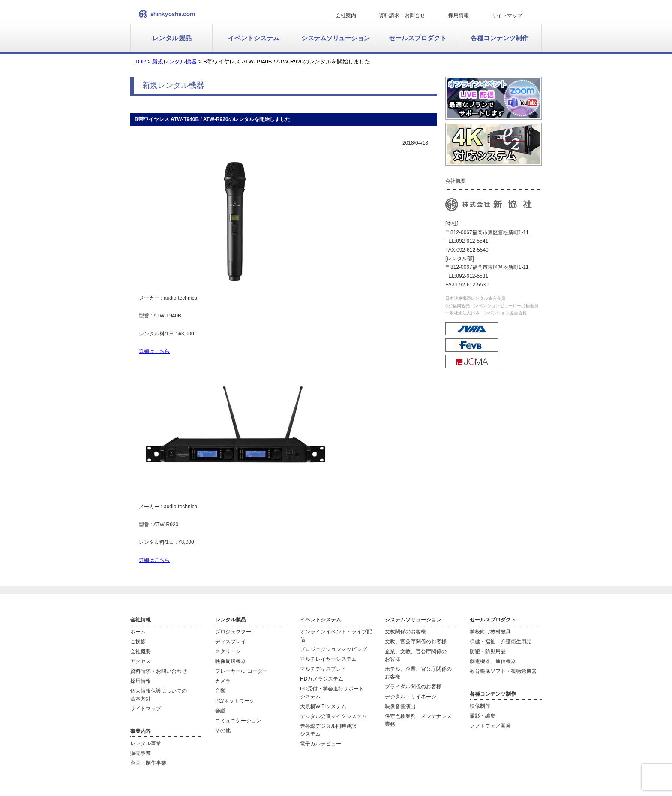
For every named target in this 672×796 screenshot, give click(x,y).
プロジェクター (233, 632)
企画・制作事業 (148, 763)
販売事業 (141, 753)
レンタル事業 (146, 743)
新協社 (167, 14)
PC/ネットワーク (235, 701)
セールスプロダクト (418, 38)
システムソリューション (336, 38)
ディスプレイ (231, 642)
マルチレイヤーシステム (328, 659)
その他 (223, 730)
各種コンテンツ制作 (499, 38)
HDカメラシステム (322, 679)
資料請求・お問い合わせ (159, 671)
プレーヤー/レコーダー (241, 671)
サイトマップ (507, 15)
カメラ (223, 681)
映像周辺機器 (231, 661)
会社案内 (346, 15)
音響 (220, 691)
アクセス (141, 661)
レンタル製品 (172, 38)
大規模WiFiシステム (323, 706)
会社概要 (141, 651)
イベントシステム (254, 38)
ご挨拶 (138, 642)
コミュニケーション (238, 721)
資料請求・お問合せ (402, 15)
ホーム (138, 632)
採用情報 (459, 15)
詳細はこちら (154, 351)
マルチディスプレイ (323, 669)
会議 (220, 711)
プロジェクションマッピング (333, 649)
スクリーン (228, 651)
